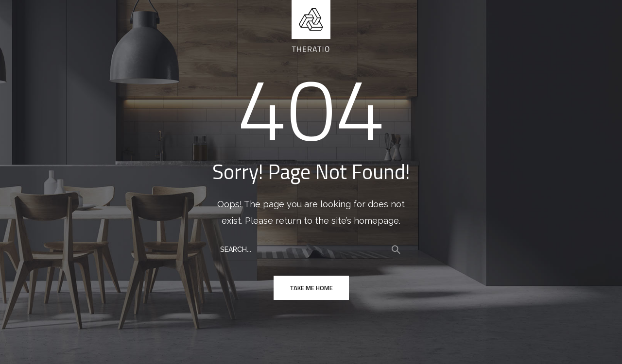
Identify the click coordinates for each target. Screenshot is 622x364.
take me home (311, 288)
